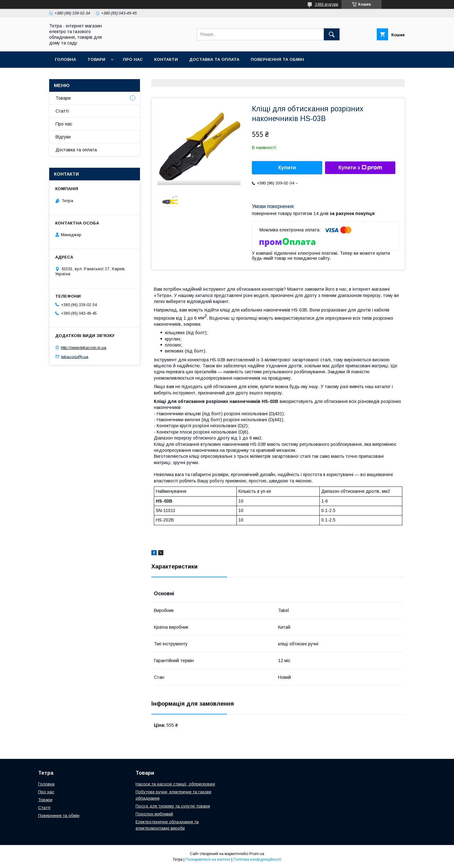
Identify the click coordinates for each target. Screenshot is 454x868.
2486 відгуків (327, 4)
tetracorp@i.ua (75, 356)
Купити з (360, 168)
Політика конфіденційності (257, 859)
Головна (65, 59)
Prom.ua (257, 854)
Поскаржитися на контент (208, 859)
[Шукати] (332, 34)
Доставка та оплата (214, 59)
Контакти (166, 59)
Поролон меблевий (154, 814)
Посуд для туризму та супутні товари (173, 806)
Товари (96, 59)
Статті (62, 111)
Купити (287, 168)
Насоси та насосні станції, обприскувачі (175, 784)
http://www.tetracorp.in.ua (84, 348)
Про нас (133, 59)
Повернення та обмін (277, 59)
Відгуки (63, 137)
